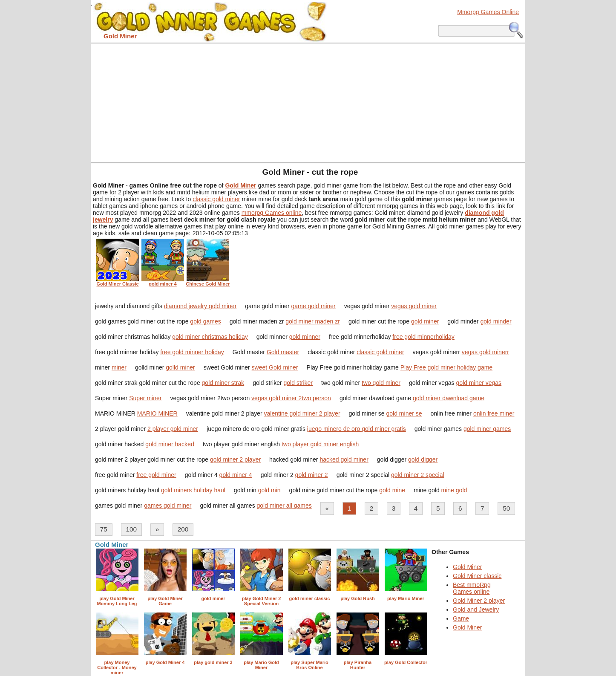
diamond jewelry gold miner (200, 306)
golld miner (180, 367)
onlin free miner (494, 413)
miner (119, 367)
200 (183, 529)
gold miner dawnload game (449, 398)
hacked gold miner (344, 459)
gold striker (298, 383)
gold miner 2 (312, 475)
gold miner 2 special (418, 475)
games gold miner (168, 506)
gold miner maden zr (313, 321)
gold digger (423, 459)
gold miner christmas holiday (210, 337)
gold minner (305, 337)
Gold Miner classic (477, 576)
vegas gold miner (414, 306)
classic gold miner (216, 199)
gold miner (425, 321)
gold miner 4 (236, 475)
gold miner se (404, 413)
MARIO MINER (157, 413)
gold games (205, 321)
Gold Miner (467, 567)
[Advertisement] (308, 102)
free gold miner (156, 475)
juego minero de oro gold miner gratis (357, 429)
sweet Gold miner (275, 367)
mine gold (454, 490)
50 (506, 508)
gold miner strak (223, 383)
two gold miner (381, 383)
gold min (269, 490)
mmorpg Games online (272, 213)
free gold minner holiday (192, 352)
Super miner (145, 398)
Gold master (283, 352)
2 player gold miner (173, 429)
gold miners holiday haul (193, 490)
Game (461, 618)
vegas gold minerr (485, 352)
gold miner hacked (170, 444)
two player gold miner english (320, 444)
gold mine (392, 490)
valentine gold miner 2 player (302, 413)
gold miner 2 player (235, 459)
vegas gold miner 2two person (291, 398)
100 (131, 529)
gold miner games (487, 429)
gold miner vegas (479, 383)
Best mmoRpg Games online (472, 588)
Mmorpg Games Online (488, 12)
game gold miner (313, 306)
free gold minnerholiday (423, 337)
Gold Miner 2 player (479, 601)
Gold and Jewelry (476, 610)
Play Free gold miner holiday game (446, 367)
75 (104, 529)
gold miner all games (284, 506)
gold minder (496, 321)
